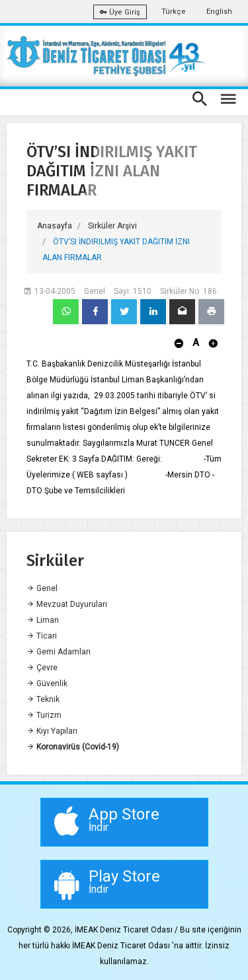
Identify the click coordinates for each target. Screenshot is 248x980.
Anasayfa (55, 226)
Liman (43, 620)
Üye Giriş (120, 12)
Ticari (42, 636)
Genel (42, 588)
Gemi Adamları (59, 652)
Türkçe (174, 12)
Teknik (43, 699)
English (219, 12)
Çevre (42, 668)
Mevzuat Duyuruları (67, 604)
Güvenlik (47, 683)
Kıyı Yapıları (52, 731)
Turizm (44, 715)
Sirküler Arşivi (112, 226)
